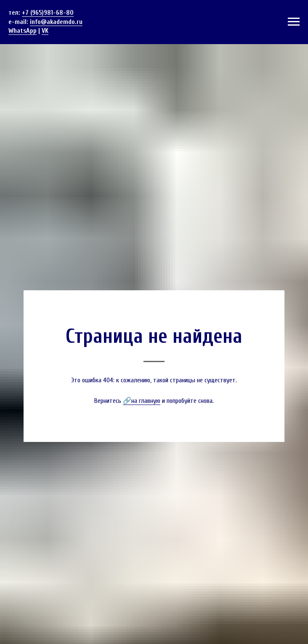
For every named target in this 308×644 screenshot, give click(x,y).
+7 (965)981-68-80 (48, 13)
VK (45, 31)
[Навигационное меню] (294, 22)
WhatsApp (23, 31)
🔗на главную (142, 401)
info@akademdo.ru (56, 22)
